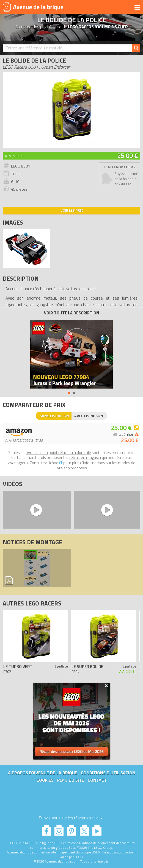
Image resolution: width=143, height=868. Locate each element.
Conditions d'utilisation (108, 773)
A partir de (14, 156)
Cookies (45, 780)
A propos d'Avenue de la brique (43, 773)
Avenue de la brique (33, 7)
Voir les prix (72, 210)
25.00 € (128, 155)
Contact (97, 780)
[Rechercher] (136, 48)
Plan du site (71, 780)
